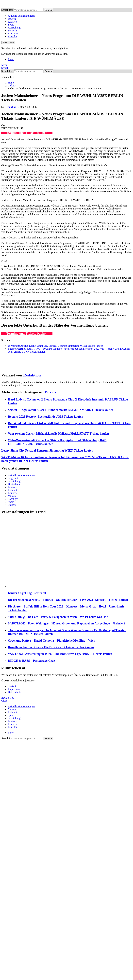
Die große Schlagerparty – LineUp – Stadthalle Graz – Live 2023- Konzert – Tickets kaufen (68, 600)
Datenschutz (14, 692)
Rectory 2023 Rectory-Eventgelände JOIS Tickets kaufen (46, 417)
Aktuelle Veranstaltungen (21, 16)
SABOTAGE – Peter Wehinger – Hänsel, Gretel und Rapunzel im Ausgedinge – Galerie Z (67, 623)
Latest (11, 59)
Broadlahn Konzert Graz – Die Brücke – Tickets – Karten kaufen (51, 647)
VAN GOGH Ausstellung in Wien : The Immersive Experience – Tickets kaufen (60, 654)
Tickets (50, 392)
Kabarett (12, 22)
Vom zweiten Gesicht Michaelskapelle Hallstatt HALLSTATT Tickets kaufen (58, 434)
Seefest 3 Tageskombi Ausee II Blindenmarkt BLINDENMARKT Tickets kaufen (61, 410)
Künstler (12, 36)
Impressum (14, 689)
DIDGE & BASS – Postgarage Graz (31, 661)
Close (4, 701)
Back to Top (8, 698)
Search (48, 10)
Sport (11, 25)
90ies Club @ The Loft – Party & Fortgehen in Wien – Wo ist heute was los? (58, 617)
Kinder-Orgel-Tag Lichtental (27, 593)
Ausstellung (14, 28)
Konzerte (13, 34)
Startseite (13, 686)
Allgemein (14, 478)
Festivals (13, 31)
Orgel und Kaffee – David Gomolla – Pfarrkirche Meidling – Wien (52, 641)
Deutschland (15, 484)
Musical (12, 19)
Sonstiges (13, 499)
